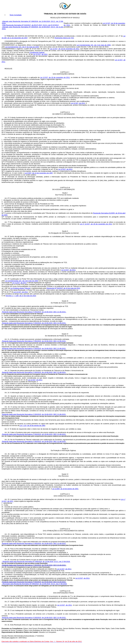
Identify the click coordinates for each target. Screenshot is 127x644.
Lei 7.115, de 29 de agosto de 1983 (32, 425)
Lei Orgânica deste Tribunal (20, 288)
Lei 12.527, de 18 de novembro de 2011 (65, 49)
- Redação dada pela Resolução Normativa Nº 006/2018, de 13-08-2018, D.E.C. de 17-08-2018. (36, 562)
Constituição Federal (37, 52)
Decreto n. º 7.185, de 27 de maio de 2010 (21, 296)
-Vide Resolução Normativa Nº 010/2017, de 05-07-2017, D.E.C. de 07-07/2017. (31, 25)
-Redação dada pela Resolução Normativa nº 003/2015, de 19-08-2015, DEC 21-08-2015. (34, 312)
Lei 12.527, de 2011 (40, 54)
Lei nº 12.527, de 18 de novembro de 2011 (96, 224)
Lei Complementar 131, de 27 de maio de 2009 (22, 47)
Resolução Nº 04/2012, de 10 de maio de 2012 (63, 288)
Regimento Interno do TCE (64, 38)
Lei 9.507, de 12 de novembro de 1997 (39, 173)
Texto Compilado (16, 15)
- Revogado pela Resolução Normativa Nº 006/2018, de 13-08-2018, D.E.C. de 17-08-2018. (34, 584)
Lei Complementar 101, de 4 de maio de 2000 (94, 45)
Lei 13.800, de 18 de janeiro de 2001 (65, 489)
